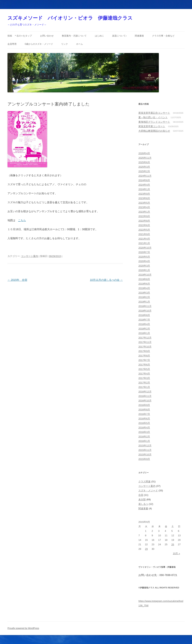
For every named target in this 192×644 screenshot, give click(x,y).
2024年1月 (144, 189)
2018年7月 (144, 320)
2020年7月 (144, 252)
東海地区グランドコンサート (154, 122)
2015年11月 (145, 450)
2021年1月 (144, 243)
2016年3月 (144, 432)
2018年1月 (144, 333)
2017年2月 (144, 383)
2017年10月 (145, 347)
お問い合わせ (47, 36)
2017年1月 (144, 387)
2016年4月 (144, 428)
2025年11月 (145, 158)
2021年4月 (144, 239)
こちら (22, 220)
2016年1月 (144, 441)
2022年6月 (144, 225)
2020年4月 (144, 261)
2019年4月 (144, 288)
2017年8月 (144, 356)
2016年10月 (145, 401)
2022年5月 (144, 230)
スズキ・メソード (148, 490)
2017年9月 (144, 351)
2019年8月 (144, 279)
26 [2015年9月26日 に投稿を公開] (173, 544)
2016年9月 (144, 405)
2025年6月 (144, 162)
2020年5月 (144, 257)
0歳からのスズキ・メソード (39, 44)
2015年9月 (144, 459)
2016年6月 (144, 419)
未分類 (142, 499)
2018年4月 (144, 324)
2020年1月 (144, 270)
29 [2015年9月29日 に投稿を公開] (146, 549)
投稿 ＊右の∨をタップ (20, 36)
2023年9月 (144, 194)
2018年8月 (144, 315)
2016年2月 (144, 437)
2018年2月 (144, 329)
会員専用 (12, 44)
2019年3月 (144, 293)
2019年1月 (144, 302)
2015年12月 (145, 446)
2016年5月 (144, 423)
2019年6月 (144, 284)
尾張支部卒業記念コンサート (154, 113)
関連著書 (143, 508)
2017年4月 (144, 374)
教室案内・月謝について (74, 36)
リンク (64, 44)
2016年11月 (145, 396)
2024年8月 (144, 180)
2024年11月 (145, 176)
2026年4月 (144, 153)
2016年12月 (145, 392)
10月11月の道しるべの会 (106, 280)
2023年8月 (144, 198)
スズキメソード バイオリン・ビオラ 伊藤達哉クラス (70, 18)
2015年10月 (145, 455)
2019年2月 (144, 297)
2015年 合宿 (17, 280)
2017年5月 (144, 369)
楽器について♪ (119, 36)
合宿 (141, 495)
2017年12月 (145, 338)
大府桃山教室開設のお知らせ (154, 131)
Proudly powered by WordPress (23, 628)
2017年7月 (144, 360)
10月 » (176, 553)
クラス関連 (144, 482)
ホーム (79, 44)
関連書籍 (139, 36)
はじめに (99, 36)
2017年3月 (144, 378)
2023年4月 (144, 207)
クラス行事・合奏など (163, 36)
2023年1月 (144, 212)
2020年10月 (145, 248)
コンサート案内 (30, 256)
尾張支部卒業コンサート (152, 126)
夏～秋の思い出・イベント (153, 117)
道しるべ (143, 504)
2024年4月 (144, 185)
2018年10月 (145, 311)
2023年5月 (144, 203)
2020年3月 (144, 266)
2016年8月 (144, 410)
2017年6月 (144, 365)
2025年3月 (144, 167)
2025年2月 (144, 171)
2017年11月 (145, 342)
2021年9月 (144, 234)
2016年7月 (144, 414)
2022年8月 (144, 221)
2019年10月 (145, 275)
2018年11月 (145, 306)
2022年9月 (144, 216)
